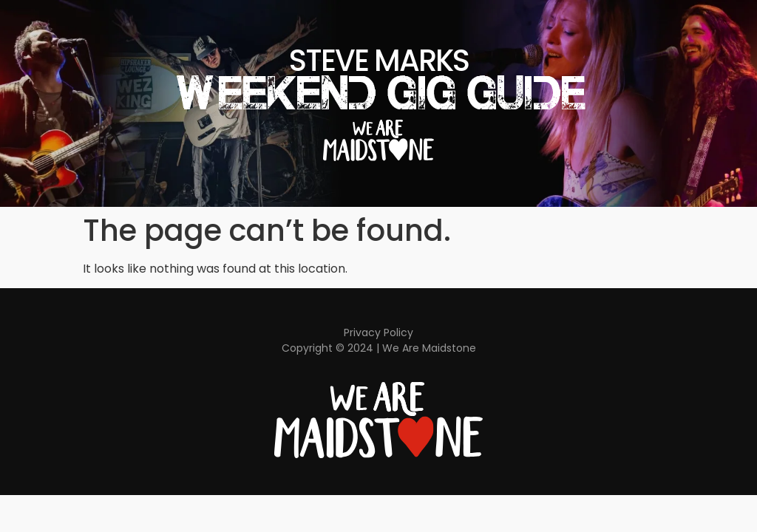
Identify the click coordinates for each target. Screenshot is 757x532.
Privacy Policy (378, 332)
